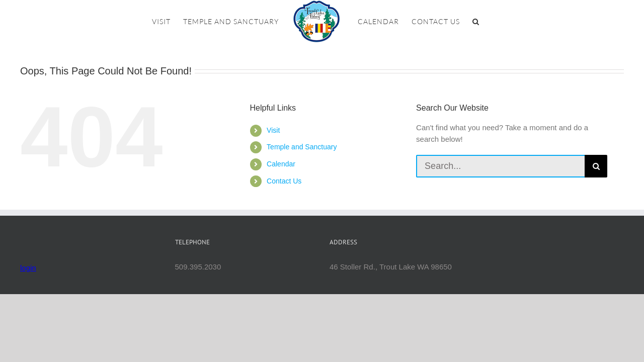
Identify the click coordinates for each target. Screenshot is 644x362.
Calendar (281, 164)
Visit (273, 130)
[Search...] (500, 166)
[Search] (596, 166)
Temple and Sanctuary (302, 147)
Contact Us (284, 181)
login (28, 268)
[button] (500, 22)
